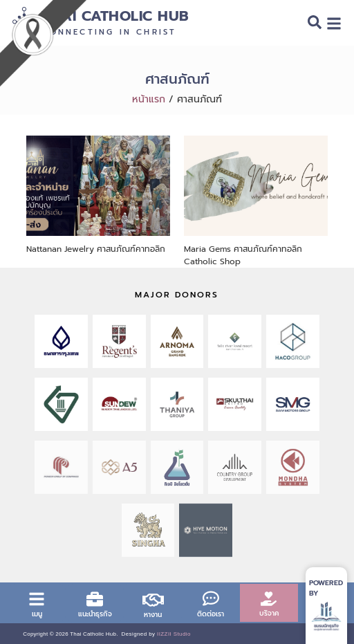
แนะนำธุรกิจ (95, 614)
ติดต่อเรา (211, 614)
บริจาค (269, 613)
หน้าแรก (149, 99)
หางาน (153, 615)
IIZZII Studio (174, 634)
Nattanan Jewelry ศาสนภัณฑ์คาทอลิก (96, 249)
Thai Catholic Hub (115, 16)
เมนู (37, 614)
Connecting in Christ (109, 32)
